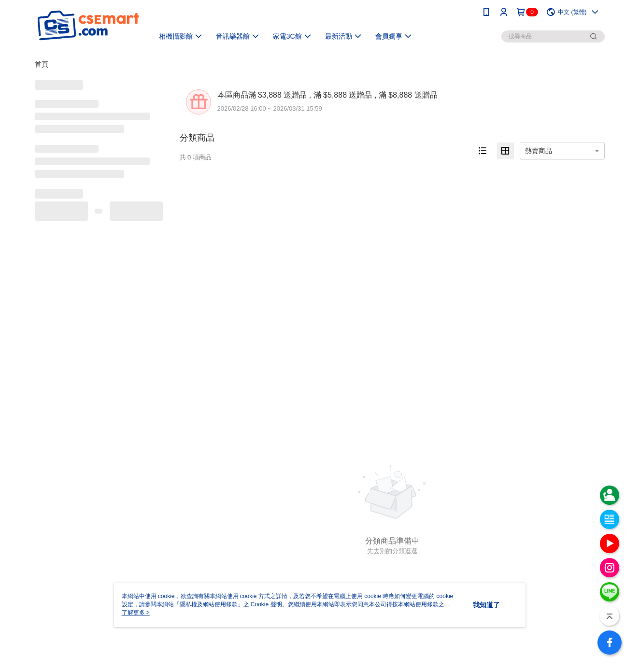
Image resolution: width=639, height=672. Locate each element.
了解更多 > (136, 613)
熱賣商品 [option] (539, 151)
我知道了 (486, 605)
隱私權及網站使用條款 (209, 604)
